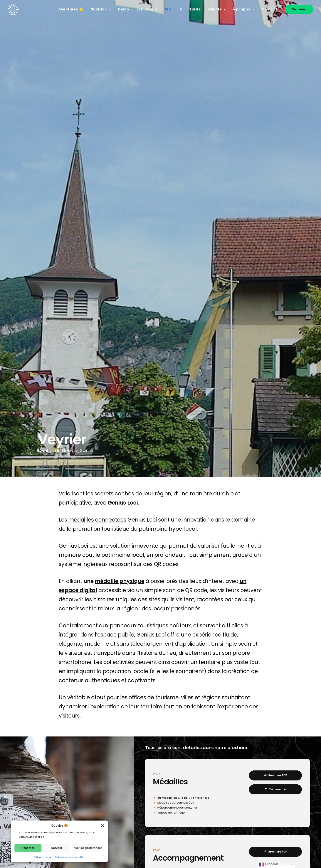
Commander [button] (275, 789)
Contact (270, 9)
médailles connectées (97, 520)
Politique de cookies (43, 857)
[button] (103, 826)
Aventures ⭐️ (71, 9)
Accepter (28, 848)
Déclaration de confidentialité (69, 857)
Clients (217, 9)
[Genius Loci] (13, 9)
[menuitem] (73, 9)
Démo (124, 9)
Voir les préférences (88, 848)
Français (269, 865)
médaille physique (120, 581)
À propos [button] (243, 9)
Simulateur (147, 9)
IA (180, 9)
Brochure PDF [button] (275, 775)
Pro (168, 9)
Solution (101, 9)
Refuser (57, 848)
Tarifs (195, 9)
